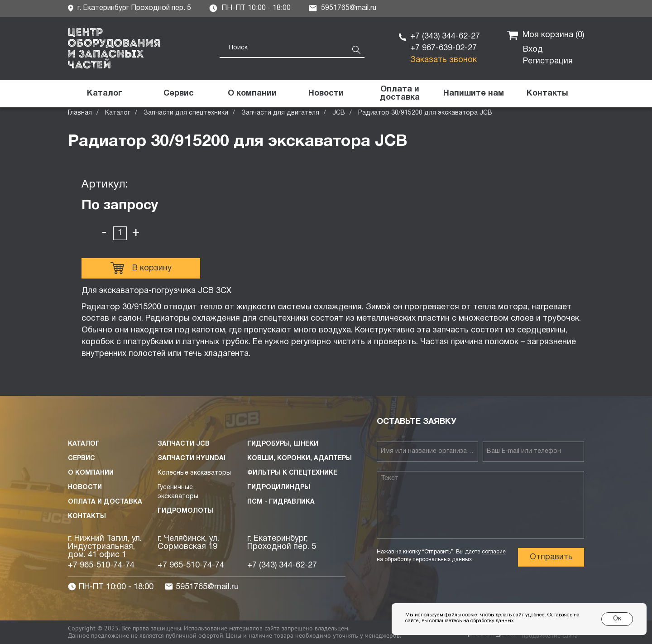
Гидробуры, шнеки (283, 444)
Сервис (81, 459)
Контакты (87, 517)
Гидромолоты (186, 511)
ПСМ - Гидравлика (281, 502)
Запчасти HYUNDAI (192, 459)
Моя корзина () (546, 35)
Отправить (551, 557)
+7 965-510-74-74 (101, 565)
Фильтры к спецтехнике (292, 473)
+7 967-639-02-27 (443, 48)
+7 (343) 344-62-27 (445, 36)
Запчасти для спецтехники (186, 113)
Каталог (118, 113)
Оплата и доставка (105, 502)
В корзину (141, 268)
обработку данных (492, 621)
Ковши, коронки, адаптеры (300, 459)
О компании (91, 473)
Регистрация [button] (548, 61)
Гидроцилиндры (279, 488)
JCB (339, 113)
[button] (473, 94)
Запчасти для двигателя (280, 113)
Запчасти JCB (184, 444)
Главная (80, 113)
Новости (85, 488)
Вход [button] (533, 50)
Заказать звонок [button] (443, 60)
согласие (494, 552)
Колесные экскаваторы (194, 473)
